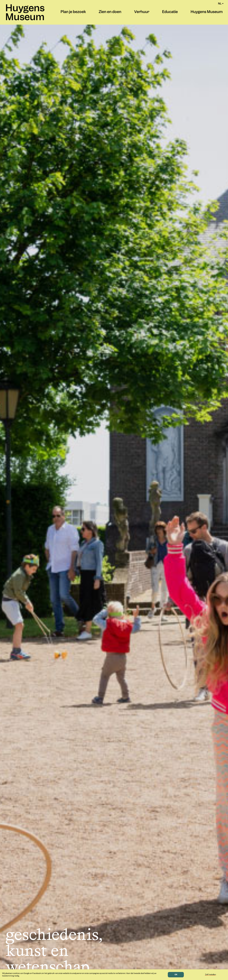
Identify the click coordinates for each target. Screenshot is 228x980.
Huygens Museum (25, 13)
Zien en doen (110, 12)
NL (221, 4)
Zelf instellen (210, 975)
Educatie (170, 12)
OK (176, 975)
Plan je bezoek (73, 12)
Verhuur (142, 12)
